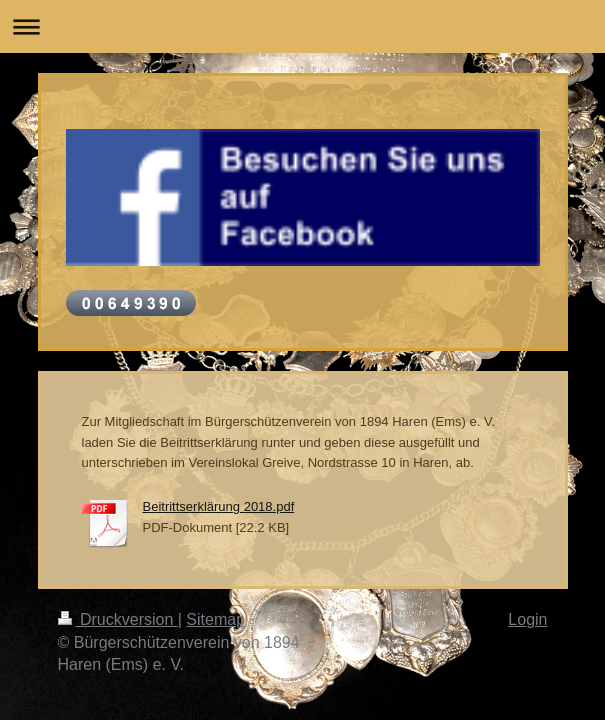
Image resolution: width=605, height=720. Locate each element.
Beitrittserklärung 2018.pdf (219, 506)
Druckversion (118, 619)
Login (527, 619)
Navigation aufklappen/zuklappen (302, 26)
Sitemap (215, 619)
